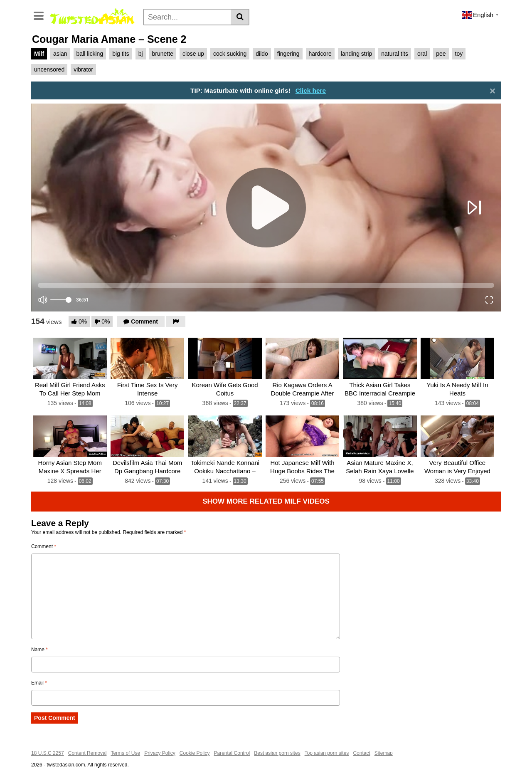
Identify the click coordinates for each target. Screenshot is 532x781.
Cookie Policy (195, 753)
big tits (121, 54)
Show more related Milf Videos (266, 501)
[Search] (187, 17)
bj (141, 54)
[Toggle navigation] (39, 15)
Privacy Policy (160, 753)
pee (441, 54)
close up (193, 54)
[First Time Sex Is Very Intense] (147, 359)
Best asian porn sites (277, 753)
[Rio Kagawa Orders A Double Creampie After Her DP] (302, 359)
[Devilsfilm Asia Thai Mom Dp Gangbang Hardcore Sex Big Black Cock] (147, 437)
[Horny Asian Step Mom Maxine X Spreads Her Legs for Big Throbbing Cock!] (70, 437)
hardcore (320, 54)
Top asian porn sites (327, 753)
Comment (44, 546)
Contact (361, 753)
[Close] (493, 91)
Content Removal (87, 753)
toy (459, 54)
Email (39, 683)
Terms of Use (125, 753)
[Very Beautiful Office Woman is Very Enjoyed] (457, 437)
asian (60, 54)
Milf (39, 54)
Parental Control (232, 753)
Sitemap (384, 753)
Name (39, 650)
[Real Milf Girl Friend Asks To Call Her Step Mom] (70, 359)
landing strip (357, 54)
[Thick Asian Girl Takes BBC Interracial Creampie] (380, 359)
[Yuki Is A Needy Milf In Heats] (457, 359)
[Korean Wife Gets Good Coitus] (225, 359)
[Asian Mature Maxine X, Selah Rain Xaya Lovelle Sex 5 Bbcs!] (380, 437)
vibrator (83, 69)
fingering (288, 54)
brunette (163, 54)
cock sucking (230, 54)
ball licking (90, 54)
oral (422, 54)
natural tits (395, 54)
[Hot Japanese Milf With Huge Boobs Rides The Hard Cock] (302, 437)
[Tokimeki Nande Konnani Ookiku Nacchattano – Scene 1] (225, 437)
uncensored (49, 69)
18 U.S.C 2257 (48, 753)
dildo (262, 54)
